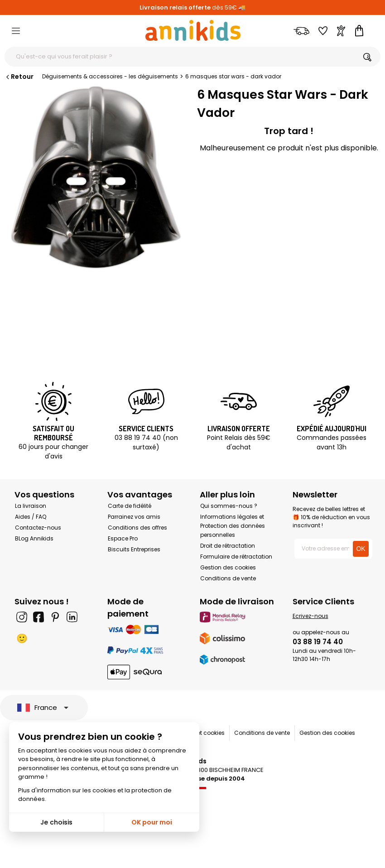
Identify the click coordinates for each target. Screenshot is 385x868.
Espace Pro (123, 538)
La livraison (31, 506)
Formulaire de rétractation (236, 557)
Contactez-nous (38, 528)
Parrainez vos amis (134, 517)
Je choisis (56, 822)
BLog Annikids (34, 538)
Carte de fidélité (130, 506)
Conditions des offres (137, 528)
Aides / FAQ (31, 517)
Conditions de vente (228, 578)
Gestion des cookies (228, 567)
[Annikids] (193, 30)
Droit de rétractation (228, 546)
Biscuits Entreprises (134, 549)
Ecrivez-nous (310, 616)
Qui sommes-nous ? (229, 506)
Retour (19, 77)
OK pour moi (152, 822)
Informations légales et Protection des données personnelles (233, 526)
